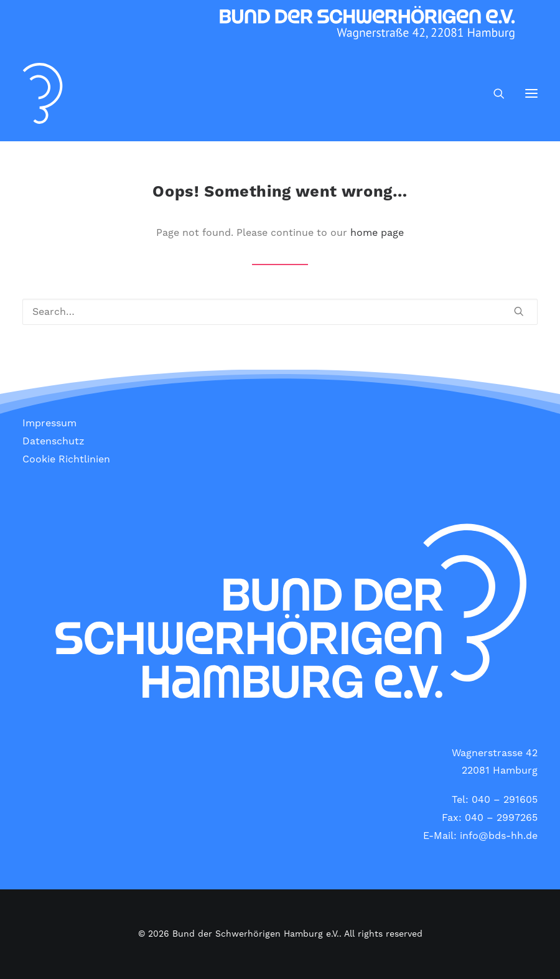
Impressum (49, 423)
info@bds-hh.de (499, 836)
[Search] (493, 93)
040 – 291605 (505, 800)
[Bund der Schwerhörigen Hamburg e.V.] (43, 93)
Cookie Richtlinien (66, 459)
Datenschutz (54, 441)
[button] (531, 93)
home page (377, 233)
